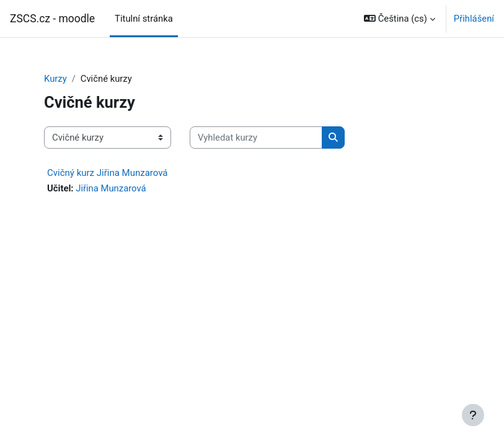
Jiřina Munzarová (111, 188)
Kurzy (55, 79)
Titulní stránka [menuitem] (144, 19)
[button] (400, 19)
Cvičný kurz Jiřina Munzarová (108, 173)
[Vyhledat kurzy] (256, 138)
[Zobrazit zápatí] (473, 415)
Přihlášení (474, 19)
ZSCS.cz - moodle (52, 19)
